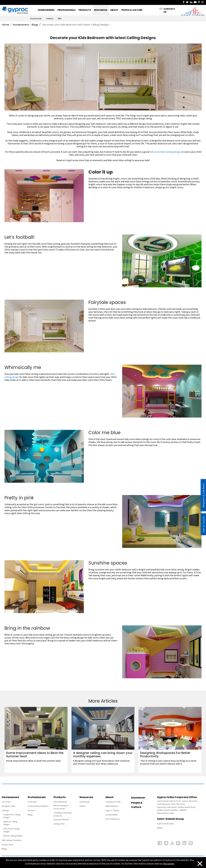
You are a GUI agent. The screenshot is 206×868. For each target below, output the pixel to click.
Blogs (4, 849)
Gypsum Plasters (61, 820)
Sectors (31, 811)
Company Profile (113, 802)
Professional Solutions (38, 806)
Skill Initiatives (112, 806)
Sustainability (112, 815)
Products (85, 10)
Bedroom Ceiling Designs (10, 823)
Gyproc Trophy (112, 811)
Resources (101, 10)
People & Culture (132, 10)
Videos (50, 19)
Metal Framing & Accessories (61, 807)
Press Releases (113, 819)
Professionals (66, 10)
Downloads (36, 19)
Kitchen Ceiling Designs (13, 836)
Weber (160, 828)
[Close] (198, 863)
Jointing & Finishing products (62, 814)
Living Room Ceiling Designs (12, 816)
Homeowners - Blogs (25, 25)
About (114, 10)
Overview (6, 802)
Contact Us (169, 10)
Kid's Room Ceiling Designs (11, 830)
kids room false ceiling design (165, 152)
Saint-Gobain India (165, 824)
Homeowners (46, 10)
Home (5, 25)
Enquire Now (8, 845)
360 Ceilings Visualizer (12, 840)
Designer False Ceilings (9, 808)
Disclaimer (138, 798)
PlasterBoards (60, 802)
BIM (60, 19)
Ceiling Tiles (59, 824)
